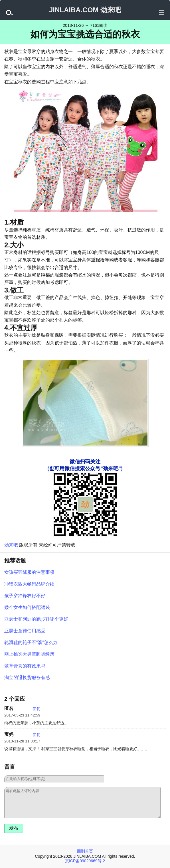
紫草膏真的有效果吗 (25, 666)
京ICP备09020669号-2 (85, 861)
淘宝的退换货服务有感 (27, 678)
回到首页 (85, 851)
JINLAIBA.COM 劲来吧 (85, 10)
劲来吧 (11, 545)
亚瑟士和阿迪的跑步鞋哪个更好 (36, 619)
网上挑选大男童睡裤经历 (29, 654)
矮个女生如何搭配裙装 (27, 607)
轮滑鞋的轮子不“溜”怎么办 (31, 642)
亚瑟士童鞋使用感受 (25, 631)
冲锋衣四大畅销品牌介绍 (29, 584)
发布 (14, 828)
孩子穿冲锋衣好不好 (25, 596)
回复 (37, 709)
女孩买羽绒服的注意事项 (29, 572)
